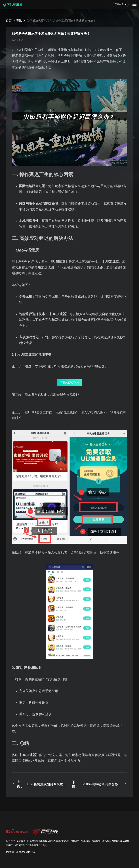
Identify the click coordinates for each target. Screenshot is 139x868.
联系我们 (86, 841)
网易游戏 (75, 841)
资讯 (19, 21)
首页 (9, 21)
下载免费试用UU (69, 383)
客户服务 (21, 841)
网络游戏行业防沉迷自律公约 (33, 845)
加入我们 (107, 841)
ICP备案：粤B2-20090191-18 (20, 852)
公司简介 (10, 841)
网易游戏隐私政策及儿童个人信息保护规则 (48, 841)
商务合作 (96, 841)
